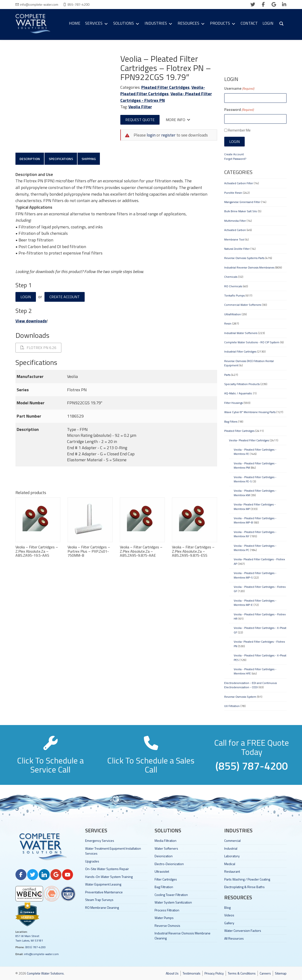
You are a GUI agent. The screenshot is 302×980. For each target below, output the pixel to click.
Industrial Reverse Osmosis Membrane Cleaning (183, 936)
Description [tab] (30, 159)
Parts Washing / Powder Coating (247, 879)
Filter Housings (234, 403)
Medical (230, 864)
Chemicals (231, 277)
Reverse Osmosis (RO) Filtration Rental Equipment (249, 363)
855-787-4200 (78, 4)
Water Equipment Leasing (103, 884)
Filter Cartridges (166, 879)
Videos (229, 915)
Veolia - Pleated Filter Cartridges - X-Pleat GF (260, 630)
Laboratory (232, 856)
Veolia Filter (140, 107)
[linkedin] (284, 5)
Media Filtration (166, 841)
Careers (265, 973)
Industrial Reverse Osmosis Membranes (249, 267)
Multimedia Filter (235, 221)
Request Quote (140, 120)
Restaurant (232, 871)
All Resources (234, 938)
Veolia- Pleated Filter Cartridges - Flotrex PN (259, 644)
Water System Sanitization (173, 902)
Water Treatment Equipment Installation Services (113, 851)
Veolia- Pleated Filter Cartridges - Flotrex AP (259, 561)
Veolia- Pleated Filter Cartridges (163, 91)
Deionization (164, 856)
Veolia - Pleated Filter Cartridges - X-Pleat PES (260, 657)
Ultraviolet (162, 871)
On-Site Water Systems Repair (107, 869)
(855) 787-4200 (35, 947)
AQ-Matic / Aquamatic (238, 393)
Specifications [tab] (61, 159)
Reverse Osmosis (167, 926)
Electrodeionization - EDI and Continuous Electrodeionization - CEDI (251, 685)
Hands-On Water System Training (109, 877)
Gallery (229, 923)
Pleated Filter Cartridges (165, 87)
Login (26, 297)
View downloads (31, 321)
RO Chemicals (233, 286)
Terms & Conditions (242, 973)
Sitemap (281, 973)
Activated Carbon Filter (239, 183)
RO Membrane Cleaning (102, 907)
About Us (172, 973)
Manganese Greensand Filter (242, 202)
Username (239, 88)
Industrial (231, 848)
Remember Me (239, 130)
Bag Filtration (164, 887)
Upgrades (92, 861)
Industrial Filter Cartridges (240, 351)
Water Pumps (164, 918)
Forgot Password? (235, 159)
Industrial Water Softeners (241, 333)
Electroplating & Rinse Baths (244, 887)
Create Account (65, 297)
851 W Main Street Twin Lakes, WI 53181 (29, 938)
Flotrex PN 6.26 (38, 348)
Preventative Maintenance (104, 892)
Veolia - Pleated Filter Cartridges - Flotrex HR (260, 616)
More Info (178, 120)
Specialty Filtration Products (242, 384)
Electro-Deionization (169, 864)
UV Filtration (232, 706)
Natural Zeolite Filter (237, 249)
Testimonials (192, 973)
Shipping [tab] (90, 159)
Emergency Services (100, 841)
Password (239, 109)
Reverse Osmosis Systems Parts (244, 258)
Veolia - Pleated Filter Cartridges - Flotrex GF (260, 589)
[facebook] (263, 5)
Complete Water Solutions (45, 973)
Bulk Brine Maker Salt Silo (241, 211)
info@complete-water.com (39, 4)
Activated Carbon (235, 230)
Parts (227, 375)
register (168, 135)
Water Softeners (166, 848)
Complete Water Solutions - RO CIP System (252, 342)
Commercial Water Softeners (243, 305)
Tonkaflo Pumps (234, 295)
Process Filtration (167, 910)
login (151, 135)
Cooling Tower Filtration (171, 895)
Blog (227, 907)
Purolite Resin (233, 193)
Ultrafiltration (233, 314)
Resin (228, 323)
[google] (274, 5)
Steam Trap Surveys (99, 900)
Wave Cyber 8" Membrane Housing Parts (250, 412)
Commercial (232, 841)
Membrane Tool (234, 239)
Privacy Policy (214, 973)
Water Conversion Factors (243, 931)
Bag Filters (231, 422)
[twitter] (253, 5)
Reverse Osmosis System (240, 697)
